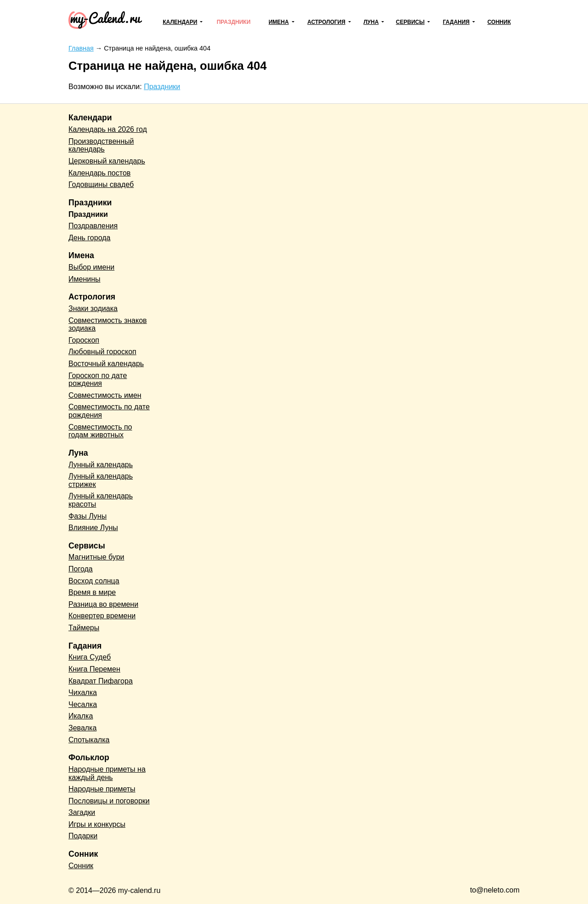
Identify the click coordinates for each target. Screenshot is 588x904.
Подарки (83, 836)
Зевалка (82, 728)
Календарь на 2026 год (108, 129)
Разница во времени (103, 604)
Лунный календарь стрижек (101, 480)
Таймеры (84, 628)
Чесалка (83, 704)
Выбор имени (91, 267)
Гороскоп (84, 340)
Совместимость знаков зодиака (108, 325)
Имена (279, 22)
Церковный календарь (107, 161)
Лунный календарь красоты (101, 500)
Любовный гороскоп (102, 352)
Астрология (326, 22)
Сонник (499, 22)
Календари (180, 22)
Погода (81, 569)
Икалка (81, 716)
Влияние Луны (93, 528)
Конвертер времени (102, 616)
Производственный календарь (101, 145)
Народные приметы (102, 789)
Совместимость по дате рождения (109, 411)
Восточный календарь (106, 364)
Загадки (82, 812)
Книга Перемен (94, 669)
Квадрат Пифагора (101, 681)
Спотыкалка (89, 740)
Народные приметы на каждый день (107, 773)
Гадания (456, 22)
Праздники (234, 22)
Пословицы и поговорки (109, 801)
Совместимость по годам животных (100, 431)
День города (89, 238)
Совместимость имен (105, 395)
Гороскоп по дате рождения (98, 380)
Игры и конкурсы (97, 824)
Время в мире (92, 592)
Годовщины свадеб (101, 184)
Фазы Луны (88, 516)
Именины (85, 279)
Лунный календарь (101, 465)
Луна (371, 22)
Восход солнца (94, 581)
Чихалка (83, 692)
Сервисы (410, 22)
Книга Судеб (90, 657)
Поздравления (93, 226)
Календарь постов (99, 173)
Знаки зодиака (93, 308)
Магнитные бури (96, 557)
